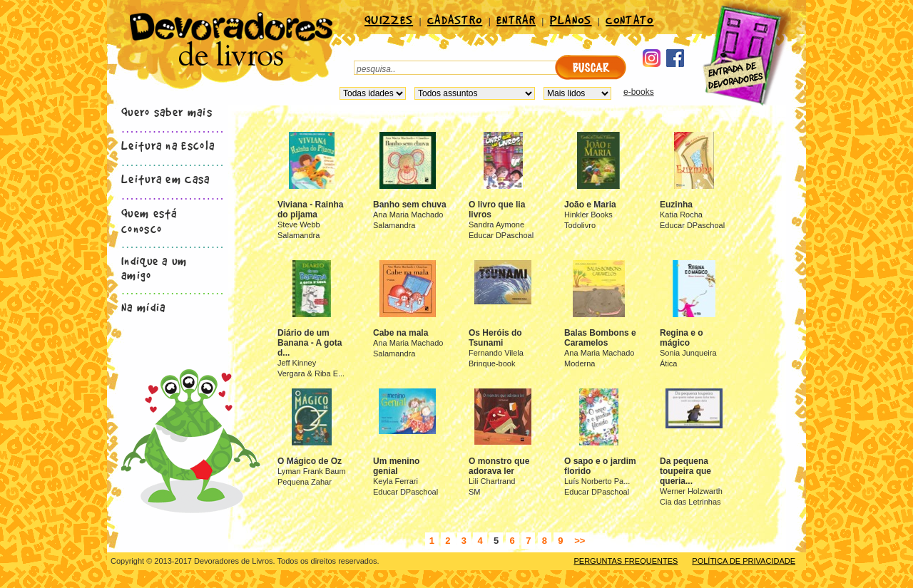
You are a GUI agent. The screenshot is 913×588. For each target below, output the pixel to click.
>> (579, 541)
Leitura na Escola (168, 145)
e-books (639, 92)
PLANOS (571, 19)
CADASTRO (455, 19)
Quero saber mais (167, 111)
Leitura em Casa (166, 178)
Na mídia (143, 306)
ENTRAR (516, 19)
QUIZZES (389, 19)
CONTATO (629, 19)
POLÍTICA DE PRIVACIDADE (744, 561)
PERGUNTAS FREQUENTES (626, 561)
